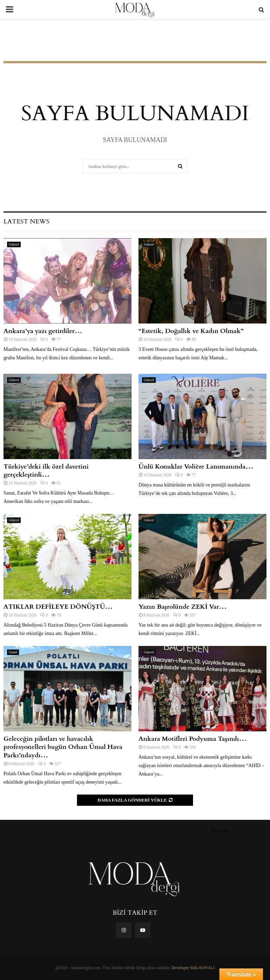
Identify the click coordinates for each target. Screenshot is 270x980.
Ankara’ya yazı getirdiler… (43, 331)
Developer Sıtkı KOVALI (193, 968)
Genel (13, 652)
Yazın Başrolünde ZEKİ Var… (183, 607)
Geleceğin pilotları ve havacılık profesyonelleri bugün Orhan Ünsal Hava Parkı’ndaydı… (63, 747)
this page (220, 831)
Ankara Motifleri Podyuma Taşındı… (193, 739)
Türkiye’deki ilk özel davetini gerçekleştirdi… (46, 471)
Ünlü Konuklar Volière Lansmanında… (196, 467)
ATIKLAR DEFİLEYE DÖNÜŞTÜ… (58, 607)
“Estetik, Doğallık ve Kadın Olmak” (191, 331)
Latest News (26, 221)
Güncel (14, 244)
